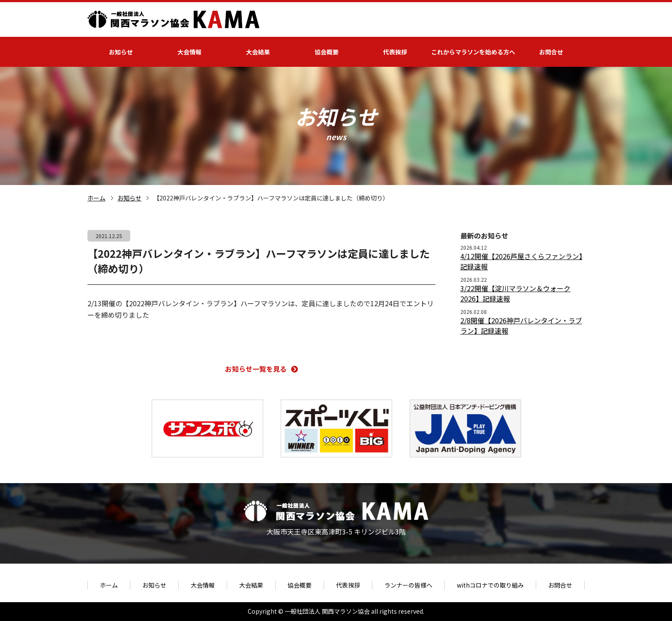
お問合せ (551, 52)
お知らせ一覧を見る (261, 369)
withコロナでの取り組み (490, 585)
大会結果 (258, 52)
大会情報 (189, 52)
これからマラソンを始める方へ (473, 52)
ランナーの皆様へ (408, 585)
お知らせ (121, 52)
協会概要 (327, 52)
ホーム (96, 198)
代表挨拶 (395, 52)
